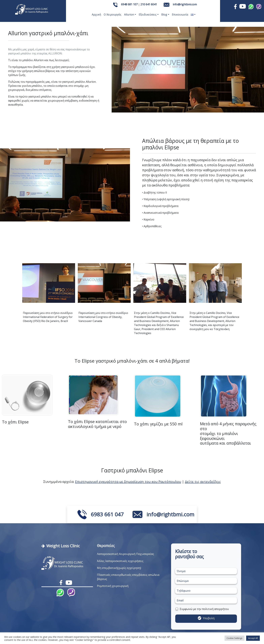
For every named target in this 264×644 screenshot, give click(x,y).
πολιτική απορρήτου (215, 609)
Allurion (129, 14)
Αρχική (96, 14)
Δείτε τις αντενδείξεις (203, 482)
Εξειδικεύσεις (148, 14)
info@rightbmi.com (185, 4)
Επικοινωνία (180, 14)
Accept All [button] (253, 638)
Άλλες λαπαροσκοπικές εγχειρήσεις (120, 561)
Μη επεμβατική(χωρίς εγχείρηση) (119, 568)
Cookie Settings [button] (235, 638)
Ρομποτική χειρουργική (113, 586)
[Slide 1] (65, 217)
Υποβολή (209, 618)
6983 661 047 (107, 514)
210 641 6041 (149, 4)
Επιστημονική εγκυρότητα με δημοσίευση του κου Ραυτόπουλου (128, 482)
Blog (164, 14)
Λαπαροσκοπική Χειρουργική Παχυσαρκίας (126, 554)
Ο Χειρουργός (113, 14)
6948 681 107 (129, 4)
